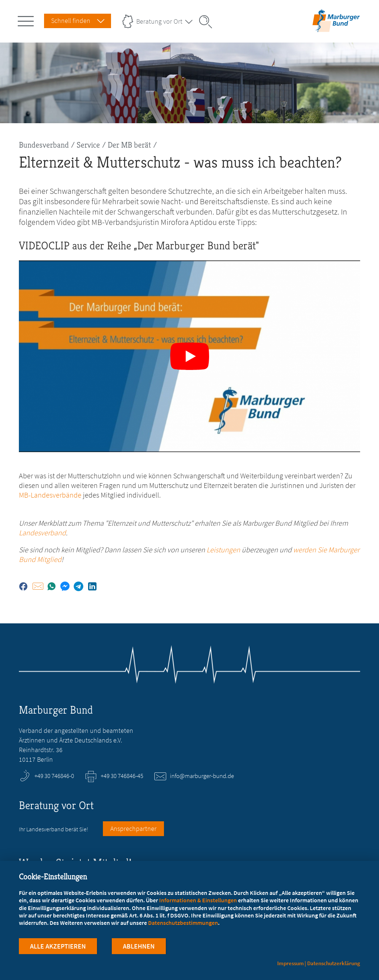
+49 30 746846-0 (54, 776)
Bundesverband (44, 145)
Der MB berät (129, 145)
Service (88, 145)
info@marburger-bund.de (202, 776)
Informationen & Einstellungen (198, 900)
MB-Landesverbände (50, 495)
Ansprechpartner (133, 829)
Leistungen (223, 550)
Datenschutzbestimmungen (183, 923)
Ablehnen (139, 946)
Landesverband (42, 533)
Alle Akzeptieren (58, 946)
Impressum (291, 963)
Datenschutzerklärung (334, 963)
